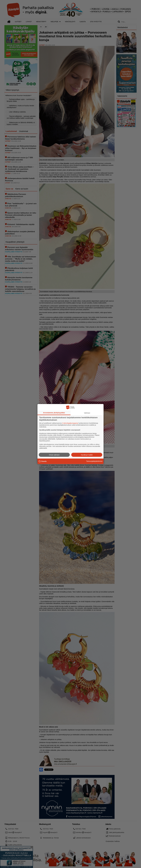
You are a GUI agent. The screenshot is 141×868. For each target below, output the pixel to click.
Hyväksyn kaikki (87, 455)
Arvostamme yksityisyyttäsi (54, 413)
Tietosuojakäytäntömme (94, 461)
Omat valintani (54, 455)
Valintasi (87, 413)
